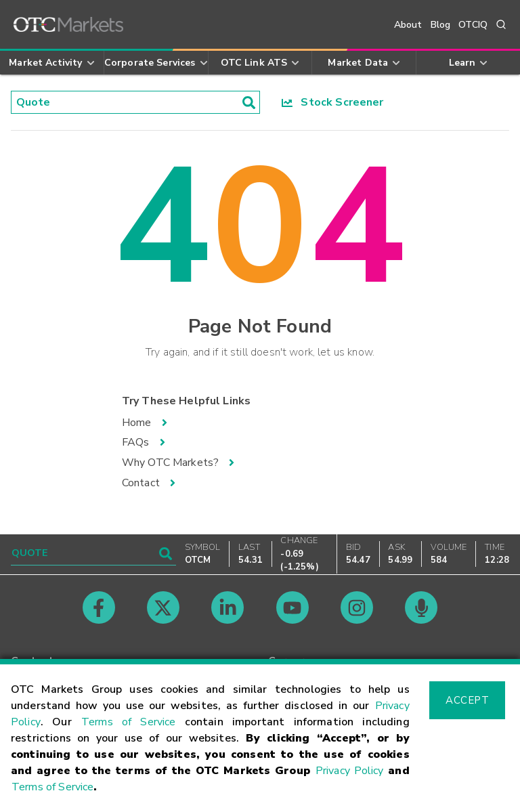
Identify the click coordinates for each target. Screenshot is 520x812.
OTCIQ (473, 25)
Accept (467, 700)
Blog (441, 25)
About (408, 25)
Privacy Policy (350, 771)
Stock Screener (333, 102)
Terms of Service (129, 722)
